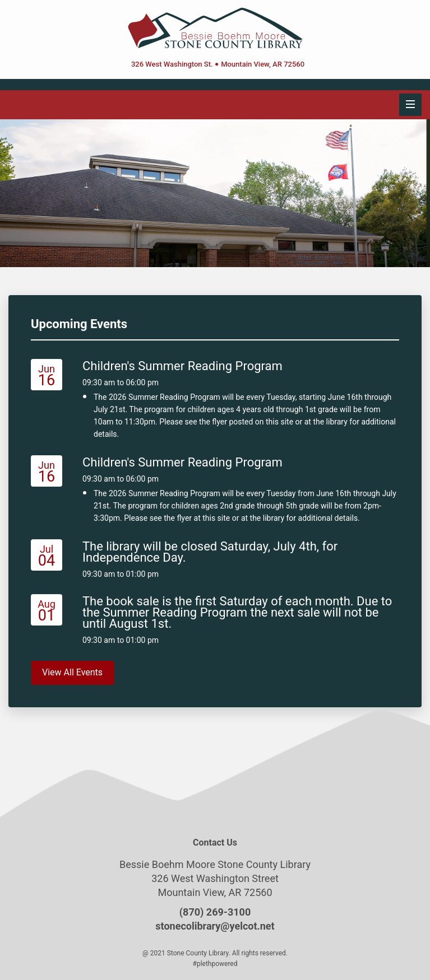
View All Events (72, 672)
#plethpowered (215, 964)
